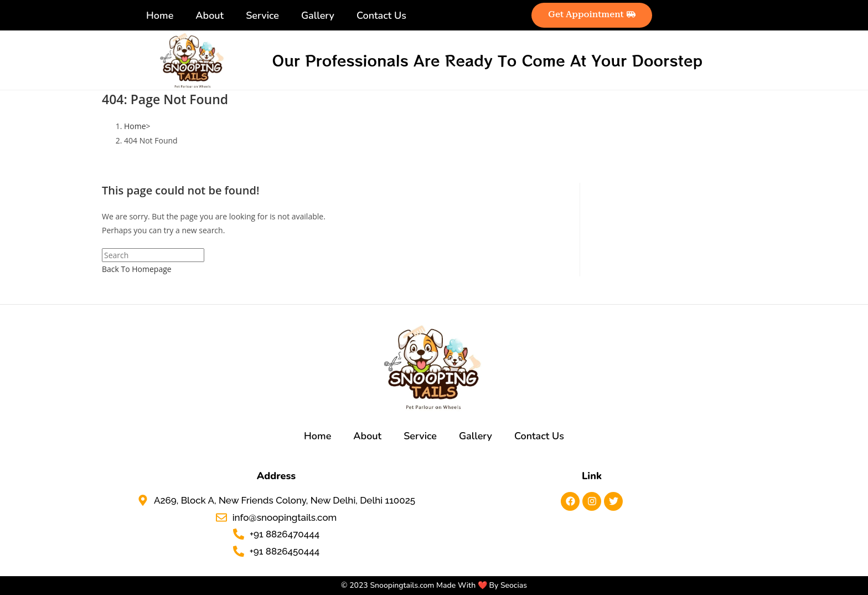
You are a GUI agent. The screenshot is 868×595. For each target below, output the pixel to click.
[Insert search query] (153, 255)
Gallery (318, 16)
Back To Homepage (137, 269)
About (210, 16)
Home (160, 16)
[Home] (135, 126)
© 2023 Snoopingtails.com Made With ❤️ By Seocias (434, 585)
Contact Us (381, 16)
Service (262, 16)
